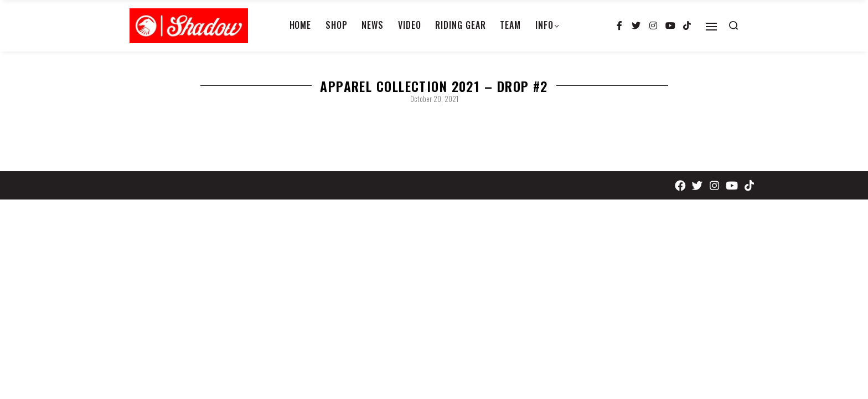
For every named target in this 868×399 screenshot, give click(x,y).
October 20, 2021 (434, 99)
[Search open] (733, 25)
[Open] (711, 27)
